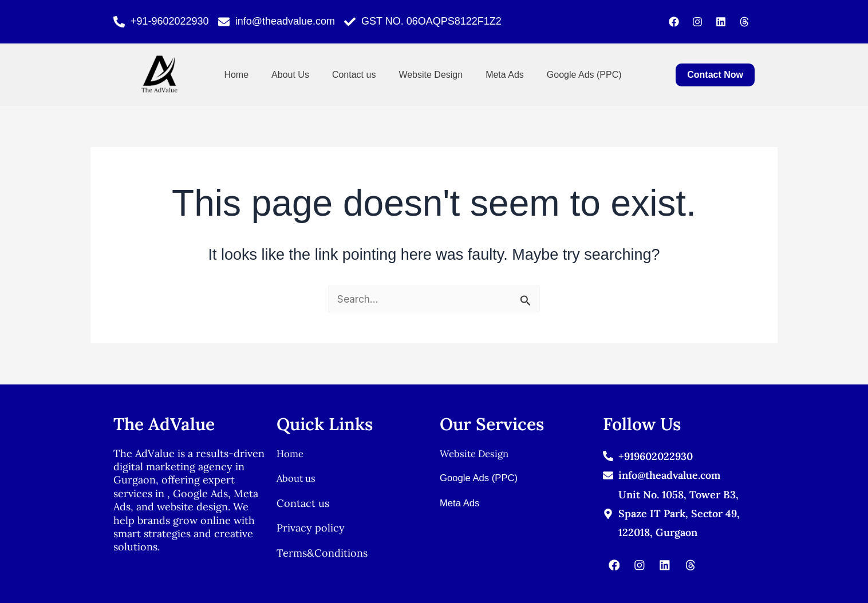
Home (236, 75)
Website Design (431, 75)
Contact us (354, 75)
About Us (290, 75)
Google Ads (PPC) (584, 75)
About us (298, 478)
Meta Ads (505, 75)
